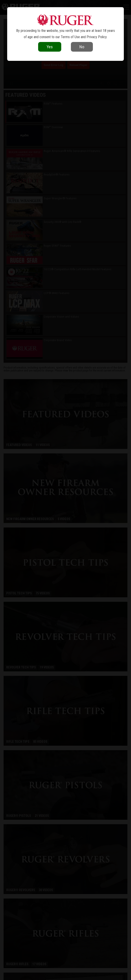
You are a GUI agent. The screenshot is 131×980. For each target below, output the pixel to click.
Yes (50, 47)
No (82, 47)
